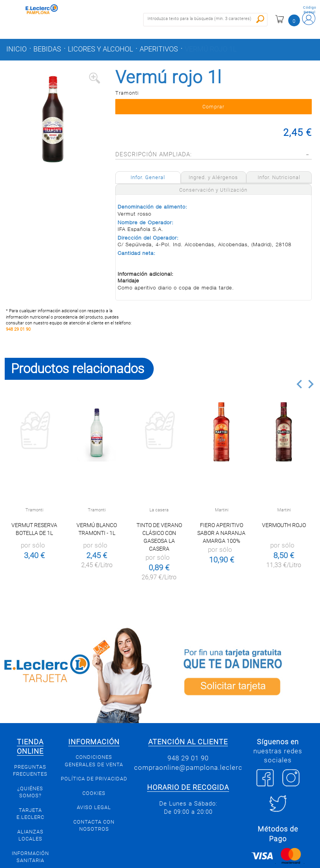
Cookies (94, 793)
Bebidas (47, 49)
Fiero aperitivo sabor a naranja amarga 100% (221, 533)
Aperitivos (159, 49)
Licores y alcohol (100, 49)
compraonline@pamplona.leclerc (188, 767)
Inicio (16, 49)
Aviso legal (94, 807)
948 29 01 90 (18, 329)
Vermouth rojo (284, 525)
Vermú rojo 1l (211, 49)
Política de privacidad (94, 779)
